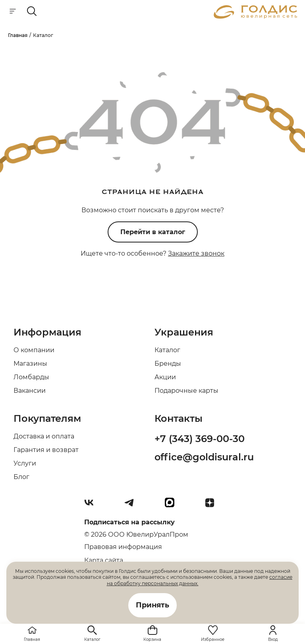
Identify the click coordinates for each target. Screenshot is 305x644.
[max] (173, 506)
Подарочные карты (186, 391)
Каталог (167, 350)
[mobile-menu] (13, 12)
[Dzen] (213, 506)
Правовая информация (123, 547)
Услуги (25, 463)
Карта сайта (104, 560)
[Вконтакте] (92, 506)
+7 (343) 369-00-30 (200, 439)
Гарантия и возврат (46, 450)
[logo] (255, 16)
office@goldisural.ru (204, 457)
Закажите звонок (196, 253)
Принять (152, 605)
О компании (34, 350)
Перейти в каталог (153, 232)
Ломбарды (31, 377)
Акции (165, 377)
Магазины (30, 364)
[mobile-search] (32, 12)
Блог (21, 477)
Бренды (168, 364)
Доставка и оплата (44, 436)
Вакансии (30, 391)
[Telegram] (132, 506)
